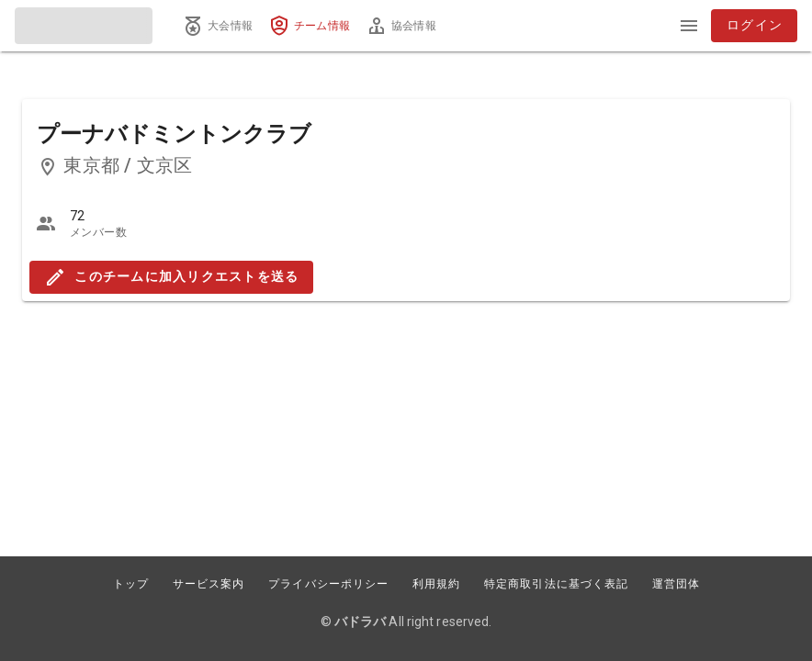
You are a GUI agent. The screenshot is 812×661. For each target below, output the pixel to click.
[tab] (218, 26)
